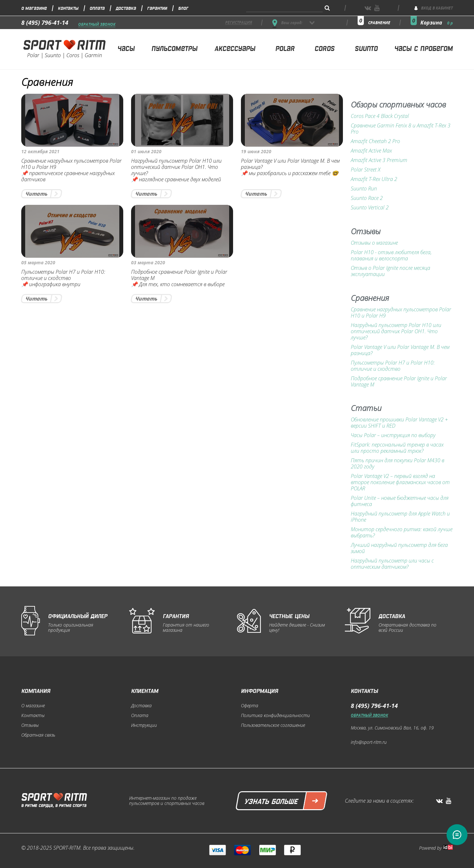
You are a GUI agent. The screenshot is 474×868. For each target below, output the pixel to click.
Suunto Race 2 (367, 198)
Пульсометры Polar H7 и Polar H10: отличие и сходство (63, 275)
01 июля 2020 (146, 151)
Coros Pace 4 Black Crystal (380, 116)
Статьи (366, 408)
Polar (285, 48)
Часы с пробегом (423, 48)
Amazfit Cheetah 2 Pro (375, 141)
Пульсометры (174, 48)
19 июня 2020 (256, 151)
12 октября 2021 (40, 151)
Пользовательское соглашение (273, 725)
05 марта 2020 (38, 262)
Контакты (68, 8)
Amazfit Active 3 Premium (379, 160)
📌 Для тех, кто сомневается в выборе (178, 284)
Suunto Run (364, 189)
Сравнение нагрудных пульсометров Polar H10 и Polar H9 (71, 164)
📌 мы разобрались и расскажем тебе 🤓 (290, 173)
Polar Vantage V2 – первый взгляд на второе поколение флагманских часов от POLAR (400, 482)
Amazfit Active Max (371, 151)
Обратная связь (38, 735)
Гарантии (157, 8)
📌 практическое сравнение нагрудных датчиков (68, 176)
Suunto (366, 48)
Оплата (97, 8)
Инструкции (144, 725)
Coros (324, 48)
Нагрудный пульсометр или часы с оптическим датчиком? (392, 564)
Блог (183, 8)
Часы (126, 48)
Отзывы (366, 232)
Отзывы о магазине (374, 243)
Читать (37, 194)
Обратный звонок (97, 25)
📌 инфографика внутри (51, 284)
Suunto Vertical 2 (370, 208)
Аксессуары (235, 48)
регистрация (239, 23)
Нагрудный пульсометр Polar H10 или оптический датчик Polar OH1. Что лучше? (176, 167)
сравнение (379, 23)
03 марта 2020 (148, 262)
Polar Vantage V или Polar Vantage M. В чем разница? (290, 164)
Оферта (250, 706)
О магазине (34, 8)
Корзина (437, 23)
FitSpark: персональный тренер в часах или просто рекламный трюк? (397, 448)
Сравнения (370, 298)
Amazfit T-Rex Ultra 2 (374, 179)
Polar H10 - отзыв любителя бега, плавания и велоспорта (391, 255)
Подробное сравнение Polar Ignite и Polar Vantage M (179, 275)
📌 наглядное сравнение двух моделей (176, 180)
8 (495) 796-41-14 (45, 23)
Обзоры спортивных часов (398, 105)
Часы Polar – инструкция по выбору (393, 435)
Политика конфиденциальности (275, 715)
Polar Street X (366, 170)
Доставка (126, 8)
